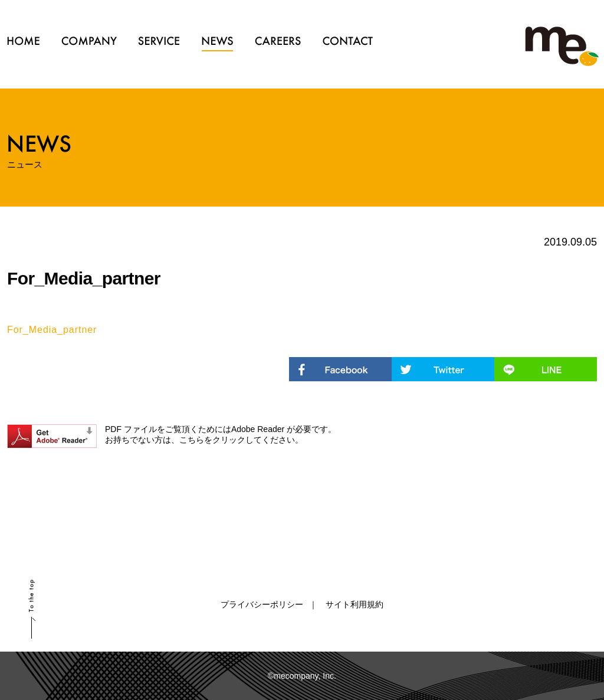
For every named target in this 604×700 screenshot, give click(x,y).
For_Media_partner (52, 330)
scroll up (32, 609)
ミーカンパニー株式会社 (562, 47)
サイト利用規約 (354, 604)
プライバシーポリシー (262, 604)
